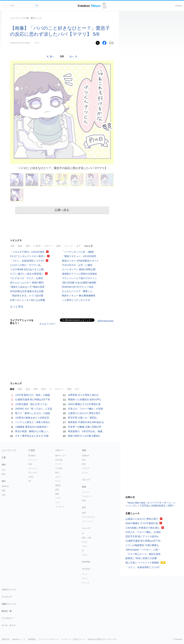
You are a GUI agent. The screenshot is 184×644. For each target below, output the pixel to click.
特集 (84, 500)
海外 (28, 246)
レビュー (86, 492)
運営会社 (6, 639)
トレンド (88, 246)
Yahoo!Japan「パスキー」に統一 (143, 550)
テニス (58, 481)
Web (30, 464)
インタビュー (8, 618)
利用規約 (32, 639)
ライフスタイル (88, 517)
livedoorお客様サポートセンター (102, 639)
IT (50, 389)
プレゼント (87, 496)
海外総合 (5, 486)
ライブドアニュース (89, 6)
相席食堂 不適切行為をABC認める (86, 422)
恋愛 (84, 513)
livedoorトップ (19, 639)
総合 (12, 389)
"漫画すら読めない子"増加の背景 (27, 287)
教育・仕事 (87, 538)
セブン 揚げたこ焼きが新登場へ (27, 274)
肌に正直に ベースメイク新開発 (142, 563)
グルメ (85, 555)
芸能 (58, 246)
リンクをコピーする (111, 43)
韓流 (84, 464)
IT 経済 (37, 246)
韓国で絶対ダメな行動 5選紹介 (84, 436)
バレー (58, 502)
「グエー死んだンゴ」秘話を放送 (143, 554)
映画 (84, 487)
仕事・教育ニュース (33, 18)
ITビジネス (33, 473)
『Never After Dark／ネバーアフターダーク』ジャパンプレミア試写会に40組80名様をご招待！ (150, 504)
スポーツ (48, 246)
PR (30, 481)
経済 (44, 389)
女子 (78, 246)
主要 (12, 246)
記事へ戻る (62, 210)
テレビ (85, 473)
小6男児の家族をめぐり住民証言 (32, 418)
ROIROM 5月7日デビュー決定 (78, 287)
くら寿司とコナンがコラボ (76, 300)
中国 (4, 495)
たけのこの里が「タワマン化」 (26, 265)
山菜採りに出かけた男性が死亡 (84, 413)
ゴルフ (58, 477)
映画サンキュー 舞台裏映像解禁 (79, 296)
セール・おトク (9, 625)
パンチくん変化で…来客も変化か (33, 422)
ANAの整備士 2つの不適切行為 (84, 404)
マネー (85, 546)
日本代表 (59, 460)
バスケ (58, 498)
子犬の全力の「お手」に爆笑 (77, 265)
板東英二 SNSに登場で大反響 (141, 558)
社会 (4, 470)
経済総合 (32, 456)
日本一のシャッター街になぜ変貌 (28, 300)
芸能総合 (86, 456)
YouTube (86, 562)
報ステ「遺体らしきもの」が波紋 (33, 413)
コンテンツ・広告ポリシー (73, 639)
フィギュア (60, 507)
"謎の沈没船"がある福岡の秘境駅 (79, 283)
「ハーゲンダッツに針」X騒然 (78, 252)
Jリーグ (58, 464)
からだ (85, 542)
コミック (86, 583)
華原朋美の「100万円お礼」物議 (85, 431)
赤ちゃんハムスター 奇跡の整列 (27, 283)
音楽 (84, 460)
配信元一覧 (7, 611)
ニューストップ (16, 18)
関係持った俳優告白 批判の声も (85, 399)
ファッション (87, 521)
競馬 (57, 490)
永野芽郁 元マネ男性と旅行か (83, 395)
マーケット (33, 460)
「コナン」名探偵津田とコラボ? (27, 261)
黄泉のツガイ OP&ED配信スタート (80, 261)
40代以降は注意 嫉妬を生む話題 (27, 291)
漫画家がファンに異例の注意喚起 (79, 274)
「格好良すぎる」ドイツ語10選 (27, 296)
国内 (20, 246)
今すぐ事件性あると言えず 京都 (32, 436)
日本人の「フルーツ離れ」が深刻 (85, 409)
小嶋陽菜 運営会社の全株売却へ (32, 427)
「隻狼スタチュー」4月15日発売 (79, 256)
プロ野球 (59, 468)
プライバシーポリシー (49, 639)
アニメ (85, 574)
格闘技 (58, 485)
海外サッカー (61, 456)
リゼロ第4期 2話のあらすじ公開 (27, 269)
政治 (28, 389)
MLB (57, 473)
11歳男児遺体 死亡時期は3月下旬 (33, 399)
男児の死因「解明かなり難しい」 (33, 431)
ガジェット (33, 468)
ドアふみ (105, 6)
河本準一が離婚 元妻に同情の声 (85, 427)
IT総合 (31, 477)
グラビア (86, 468)
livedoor (179, 6)
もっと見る (17, 306)
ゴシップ (68, 246)
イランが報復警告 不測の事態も (142, 545)
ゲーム (85, 578)
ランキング (7, 597)
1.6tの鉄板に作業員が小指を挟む (143, 528)
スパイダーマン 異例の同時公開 (79, 269)
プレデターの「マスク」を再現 (26, 278)
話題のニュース (9, 604)
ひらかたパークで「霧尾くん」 (78, 291)
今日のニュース (9, 590)
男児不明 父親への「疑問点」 (83, 418)
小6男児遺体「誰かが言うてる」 (32, 404)
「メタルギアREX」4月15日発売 (27, 252)
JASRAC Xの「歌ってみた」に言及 (34, 409)
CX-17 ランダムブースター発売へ (28, 256)
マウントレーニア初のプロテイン (79, 278)
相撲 (57, 494)
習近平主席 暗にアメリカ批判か (142, 536)
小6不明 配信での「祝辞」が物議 (32, 395)
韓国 (4, 491)
